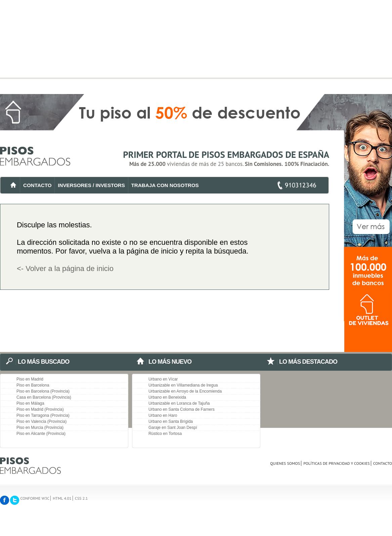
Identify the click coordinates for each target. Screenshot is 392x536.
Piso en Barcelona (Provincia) (43, 391)
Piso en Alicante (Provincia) (41, 434)
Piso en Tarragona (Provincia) (43, 415)
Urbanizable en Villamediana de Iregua (183, 385)
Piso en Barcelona (33, 385)
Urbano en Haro (163, 415)
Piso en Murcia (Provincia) (40, 428)
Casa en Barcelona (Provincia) (44, 397)
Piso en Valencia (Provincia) (41, 421)
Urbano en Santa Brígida (171, 421)
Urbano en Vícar (163, 379)
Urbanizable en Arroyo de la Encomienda (185, 391)
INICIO (13, 185)
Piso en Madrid (30, 379)
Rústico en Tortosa (165, 434)
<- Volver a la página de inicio (65, 269)
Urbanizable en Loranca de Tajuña (179, 403)
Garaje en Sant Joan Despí (173, 428)
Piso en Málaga (30, 403)
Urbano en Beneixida (167, 397)
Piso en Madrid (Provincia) (40, 409)
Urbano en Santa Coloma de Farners (182, 409)
